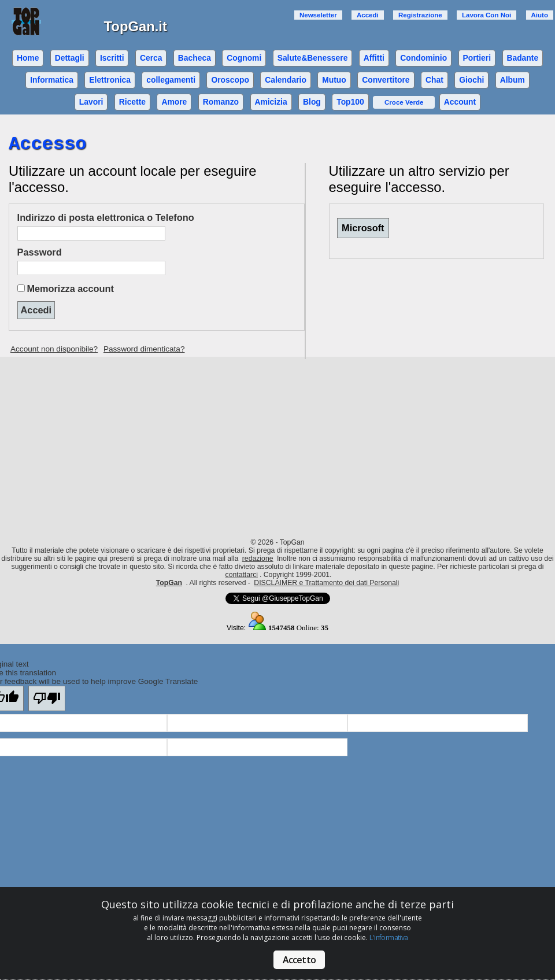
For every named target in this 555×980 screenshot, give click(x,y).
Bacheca (195, 58)
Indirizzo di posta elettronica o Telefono (106, 217)
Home (28, 58)
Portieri (477, 58)
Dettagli (70, 58)
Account (460, 102)
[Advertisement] (277, 443)
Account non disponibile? (54, 349)
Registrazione (420, 15)
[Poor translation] (47, 698)
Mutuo (334, 80)
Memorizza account (70, 289)
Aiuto (540, 15)
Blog (312, 102)
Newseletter (318, 15)
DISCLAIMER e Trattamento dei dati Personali (326, 583)
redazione (258, 559)
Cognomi (244, 58)
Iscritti (112, 58)
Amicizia (271, 102)
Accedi (368, 15)
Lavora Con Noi (486, 15)
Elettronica (110, 80)
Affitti (374, 58)
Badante (522, 58)
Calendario (286, 80)
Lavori (91, 102)
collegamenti (171, 80)
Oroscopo (230, 80)
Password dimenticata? (144, 349)
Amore (174, 102)
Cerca (151, 58)
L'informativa (388, 938)
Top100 (350, 102)
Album (513, 80)
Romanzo (221, 102)
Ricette (132, 102)
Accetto (299, 960)
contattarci (242, 575)
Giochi (471, 80)
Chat (434, 80)
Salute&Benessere (313, 58)
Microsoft (363, 228)
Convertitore (386, 80)
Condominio (423, 58)
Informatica (52, 80)
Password (40, 252)
